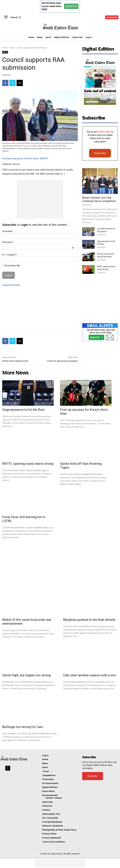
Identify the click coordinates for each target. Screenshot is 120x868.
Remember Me (11, 266)
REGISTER (71, 6)
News (12, 48)
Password (7, 242)
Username (7, 231)
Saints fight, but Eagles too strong (26, 675)
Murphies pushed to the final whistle (89, 620)
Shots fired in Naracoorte (15, 361)
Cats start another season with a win (89, 675)
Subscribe (100, 153)
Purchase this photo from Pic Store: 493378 (25, 159)
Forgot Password (11, 285)
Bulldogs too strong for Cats (23, 727)
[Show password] (73, 248)
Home (5, 48)
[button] (16, 17)
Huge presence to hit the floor (23, 410)
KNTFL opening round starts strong (28, 464)
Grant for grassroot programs (62, 361)
